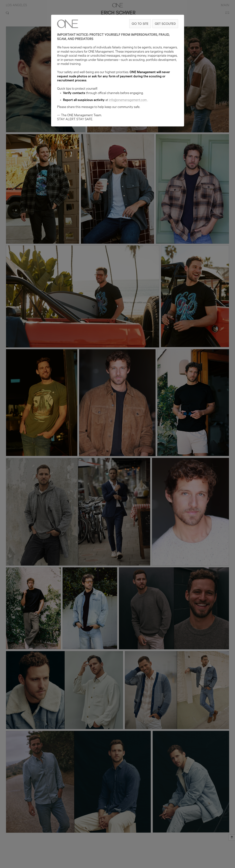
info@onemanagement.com (128, 100)
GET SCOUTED (165, 24)
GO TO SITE (140, 24)
